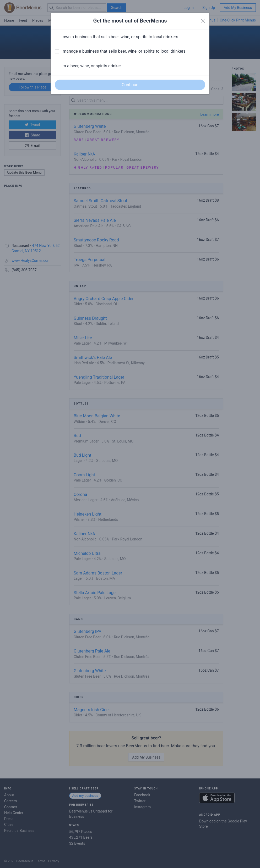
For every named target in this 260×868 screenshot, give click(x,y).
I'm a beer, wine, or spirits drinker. (91, 66)
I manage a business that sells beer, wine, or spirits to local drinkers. (124, 51)
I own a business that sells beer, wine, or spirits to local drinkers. (120, 37)
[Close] (203, 21)
